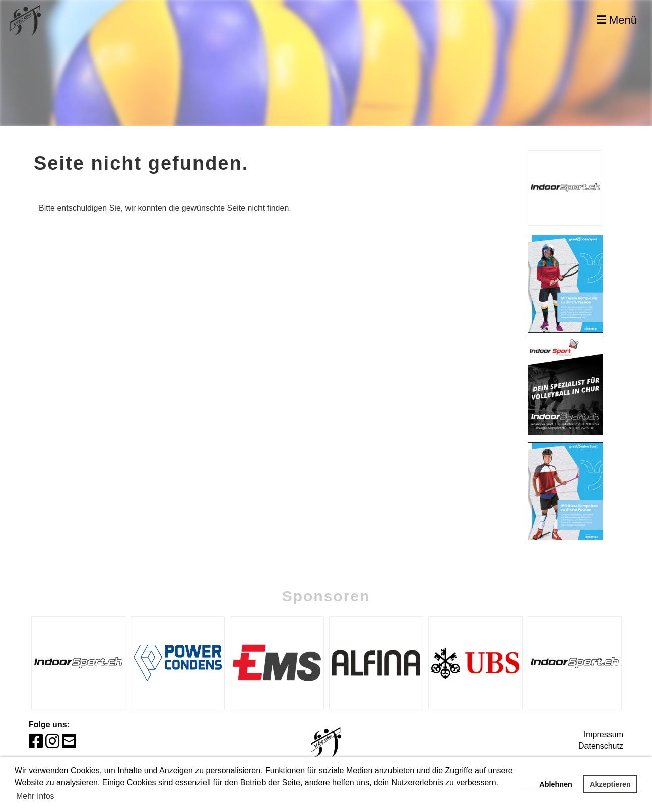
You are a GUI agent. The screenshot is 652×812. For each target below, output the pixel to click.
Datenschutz (601, 746)
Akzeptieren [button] (610, 784)
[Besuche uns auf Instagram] (52, 741)
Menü (617, 20)
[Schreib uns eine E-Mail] (69, 741)
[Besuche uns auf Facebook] (36, 741)
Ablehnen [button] (556, 784)
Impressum (603, 735)
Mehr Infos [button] (35, 796)
